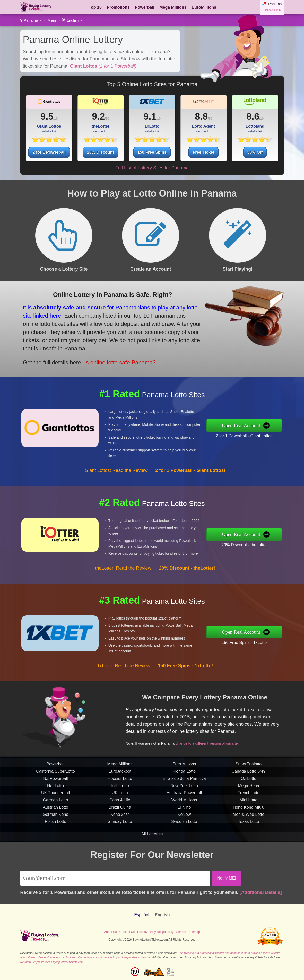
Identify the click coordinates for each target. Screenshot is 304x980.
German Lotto (56, 825)
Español (142, 915)
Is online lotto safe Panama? (92, 349)
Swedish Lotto (184, 847)
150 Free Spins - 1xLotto (269, 638)
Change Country (272, 10)
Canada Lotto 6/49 (249, 796)
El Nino (184, 832)
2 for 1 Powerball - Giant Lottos (269, 432)
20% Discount (101, 152)
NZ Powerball (55, 803)
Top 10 (95, 7)
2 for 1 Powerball (49, 152)
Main (52, 20)
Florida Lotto (184, 796)
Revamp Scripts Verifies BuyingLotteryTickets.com (52, 962)
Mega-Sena (249, 811)
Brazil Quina (120, 832)
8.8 (201, 117)
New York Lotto (184, 811)
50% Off (255, 152)
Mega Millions (173, 7)
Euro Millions (184, 789)
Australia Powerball (184, 818)
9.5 (47, 117)
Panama (31, 20)
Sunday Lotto (120, 847)
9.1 (150, 117)
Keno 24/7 (120, 839)
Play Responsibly (162, 932)
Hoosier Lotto (120, 803)
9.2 (98, 117)
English (72, 20)
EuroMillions (204, 7)
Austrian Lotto (55, 832)
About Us (110, 932)
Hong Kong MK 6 (249, 832)
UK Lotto (120, 818)
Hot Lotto (55, 811)
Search (181, 932)
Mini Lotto (249, 825)
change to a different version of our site (231, 734)
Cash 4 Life (120, 825)
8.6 (253, 117)
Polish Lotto (56, 847)
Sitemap (194, 932)
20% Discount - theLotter (269, 541)
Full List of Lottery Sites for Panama (152, 168)
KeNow (184, 839)
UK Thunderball (55, 818)
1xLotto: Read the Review (124, 691)
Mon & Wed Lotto (249, 839)
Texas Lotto (249, 847)
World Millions (184, 825)
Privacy (142, 932)
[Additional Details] (261, 892)
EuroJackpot (120, 796)
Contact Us (127, 932)
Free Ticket (203, 152)
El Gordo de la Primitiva (184, 803)
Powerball (145, 7)
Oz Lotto (248, 803)
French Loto (249, 818)
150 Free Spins (152, 152)
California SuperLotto (55, 796)
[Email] (115, 878)
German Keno (56, 839)
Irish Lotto (120, 811)
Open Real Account (268, 425)
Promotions (118, 7)
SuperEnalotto (249, 789)
